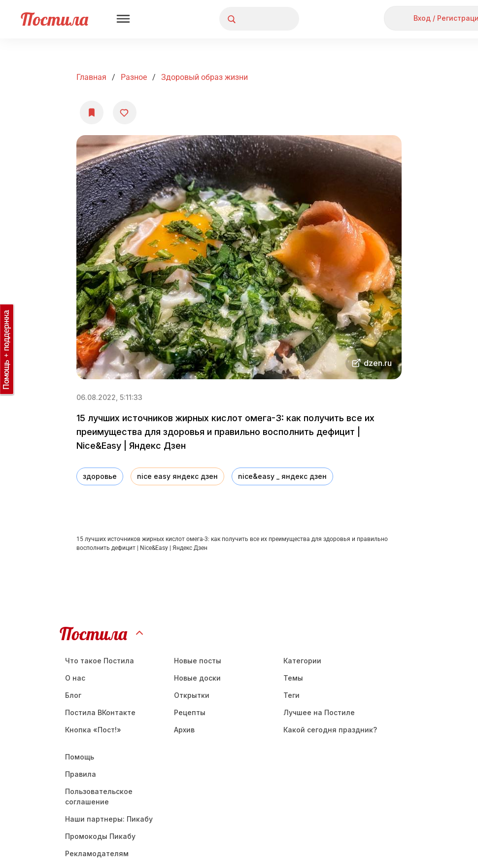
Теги (291, 695)
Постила (54, 19)
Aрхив (184, 730)
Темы (293, 678)
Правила (81, 774)
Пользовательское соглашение (99, 796)
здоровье (100, 476)
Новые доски (197, 678)
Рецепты (190, 712)
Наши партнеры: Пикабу (109, 819)
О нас (75, 678)
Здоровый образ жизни (205, 77)
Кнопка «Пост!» (93, 730)
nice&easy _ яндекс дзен (282, 476)
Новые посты (198, 661)
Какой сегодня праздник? (330, 730)
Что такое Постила (100, 661)
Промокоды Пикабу (100, 836)
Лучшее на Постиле (319, 712)
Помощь (80, 757)
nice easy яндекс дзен (177, 476)
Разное (134, 77)
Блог (73, 695)
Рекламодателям (97, 853)
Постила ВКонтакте (100, 712)
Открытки (192, 695)
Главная (91, 77)
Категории (302, 661)
